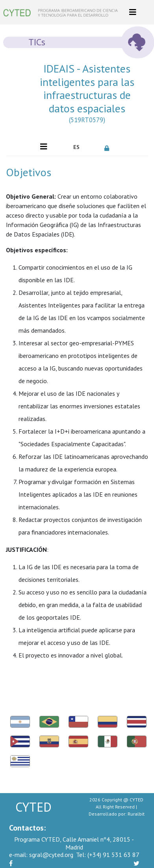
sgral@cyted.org (41, 855)
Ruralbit (136, 814)
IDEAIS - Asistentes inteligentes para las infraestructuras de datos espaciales (87, 95)
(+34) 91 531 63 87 (108, 855)
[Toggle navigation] (133, 12)
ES (76, 147)
